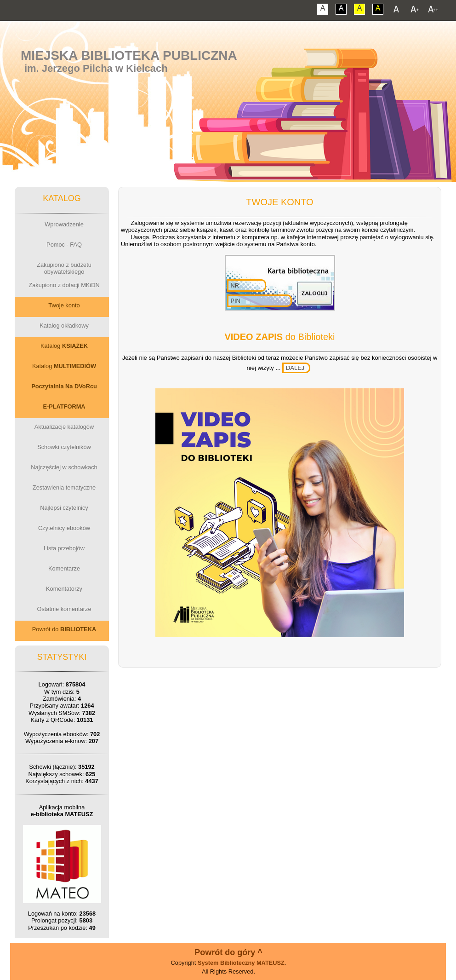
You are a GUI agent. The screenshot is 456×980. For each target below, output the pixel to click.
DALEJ (295, 368)
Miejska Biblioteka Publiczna (129, 55)
